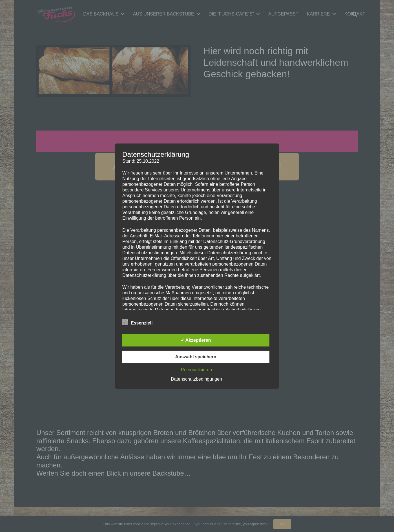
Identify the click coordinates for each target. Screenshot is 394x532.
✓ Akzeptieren (196, 340)
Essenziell (137, 323)
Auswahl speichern (196, 357)
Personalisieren (196, 370)
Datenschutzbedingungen (196, 379)
